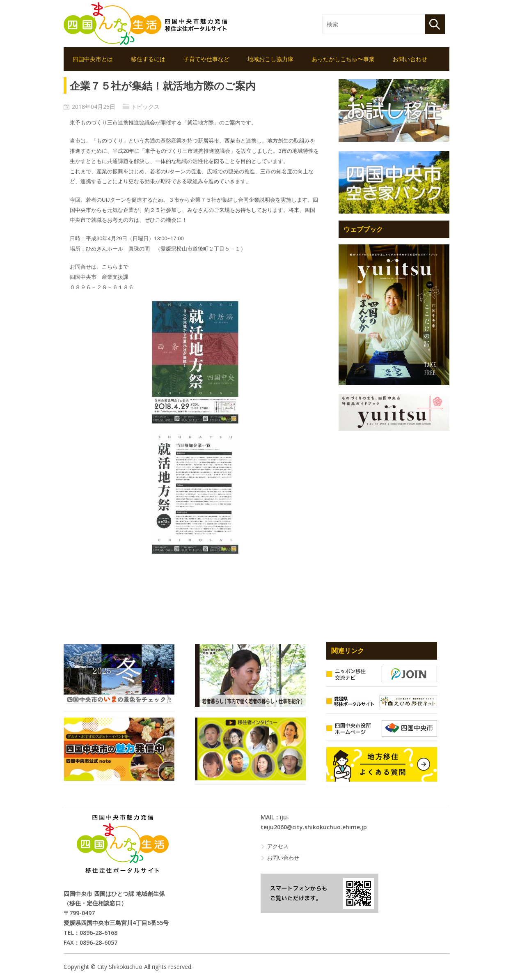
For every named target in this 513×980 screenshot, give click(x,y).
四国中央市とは (93, 59)
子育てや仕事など (206, 59)
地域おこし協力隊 (270, 59)
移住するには (148, 59)
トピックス (145, 107)
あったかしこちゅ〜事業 (343, 59)
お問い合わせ (410, 59)
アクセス (278, 846)
